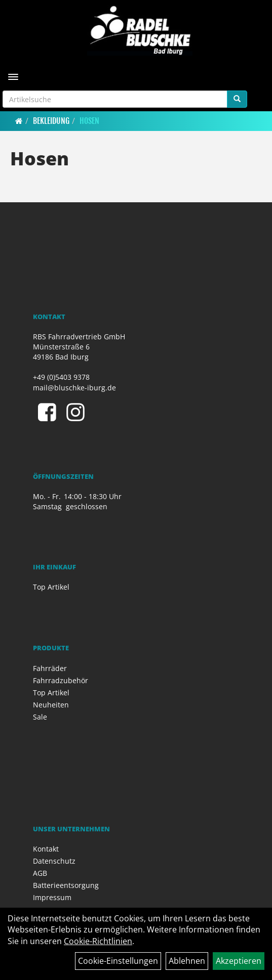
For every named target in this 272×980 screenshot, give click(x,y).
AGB (40, 873)
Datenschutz (54, 861)
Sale (40, 717)
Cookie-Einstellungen (118, 961)
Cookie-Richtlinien (98, 941)
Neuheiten (51, 705)
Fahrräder (50, 668)
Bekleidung (51, 121)
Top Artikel (51, 587)
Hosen (89, 121)
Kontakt (46, 849)
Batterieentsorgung (66, 885)
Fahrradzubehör (61, 680)
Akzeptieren (239, 961)
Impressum (52, 897)
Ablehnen (187, 961)
